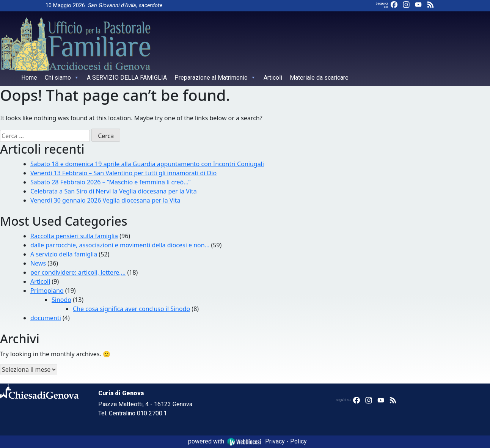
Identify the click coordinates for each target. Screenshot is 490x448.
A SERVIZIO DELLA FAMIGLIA (127, 78)
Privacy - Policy (286, 441)
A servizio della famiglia (64, 254)
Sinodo (61, 300)
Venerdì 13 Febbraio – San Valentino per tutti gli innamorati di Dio (123, 173)
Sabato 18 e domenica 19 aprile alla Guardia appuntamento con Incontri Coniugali (147, 164)
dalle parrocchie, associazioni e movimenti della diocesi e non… (120, 245)
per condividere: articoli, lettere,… (78, 272)
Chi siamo (62, 78)
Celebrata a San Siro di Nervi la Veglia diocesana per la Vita (114, 191)
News (38, 263)
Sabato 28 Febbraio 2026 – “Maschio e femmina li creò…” (111, 182)
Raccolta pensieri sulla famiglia (74, 236)
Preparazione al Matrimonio (215, 78)
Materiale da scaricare (319, 78)
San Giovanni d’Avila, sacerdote (125, 6)
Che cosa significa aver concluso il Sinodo (131, 309)
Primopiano (47, 291)
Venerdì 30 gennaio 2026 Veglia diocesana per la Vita (105, 200)
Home (29, 78)
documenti (46, 318)
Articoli (273, 78)
